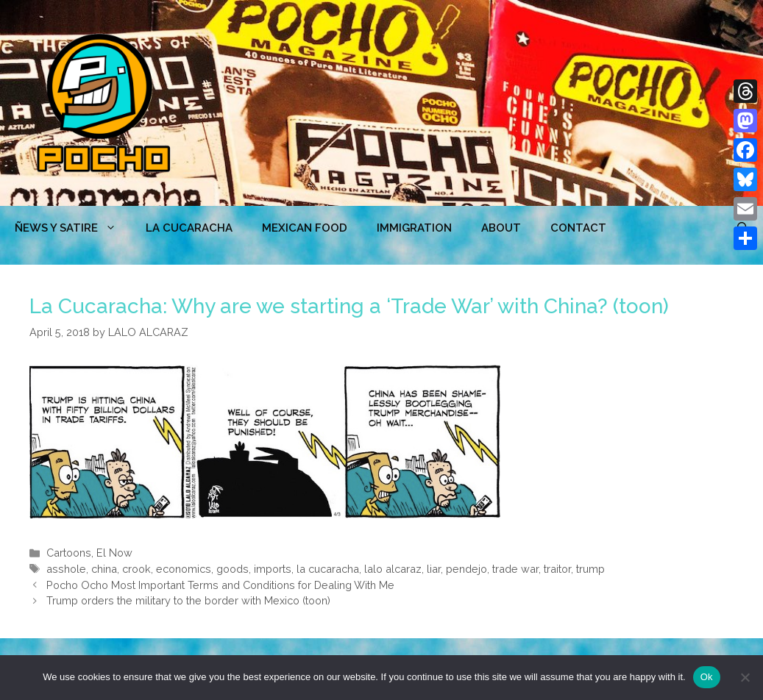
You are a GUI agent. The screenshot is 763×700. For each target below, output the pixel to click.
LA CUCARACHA (189, 228)
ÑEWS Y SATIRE (73, 228)
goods (233, 569)
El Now (114, 553)
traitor (557, 569)
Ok (707, 677)
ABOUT (501, 228)
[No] (745, 677)
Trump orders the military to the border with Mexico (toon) (188, 600)
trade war (515, 569)
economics (184, 569)
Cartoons (69, 553)
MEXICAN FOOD (305, 228)
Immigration (414, 228)
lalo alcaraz (393, 569)
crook (136, 569)
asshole (66, 569)
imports (273, 569)
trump (590, 569)
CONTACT (578, 228)
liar (434, 569)
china (104, 569)
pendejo (466, 569)
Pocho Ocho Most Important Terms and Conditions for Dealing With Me (220, 585)
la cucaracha (328, 569)
